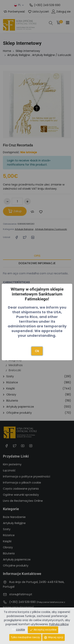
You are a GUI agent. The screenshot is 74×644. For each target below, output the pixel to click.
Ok (37, 351)
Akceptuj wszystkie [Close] (43, 630)
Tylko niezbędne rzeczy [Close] (25, 637)
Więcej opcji (53, 637)
